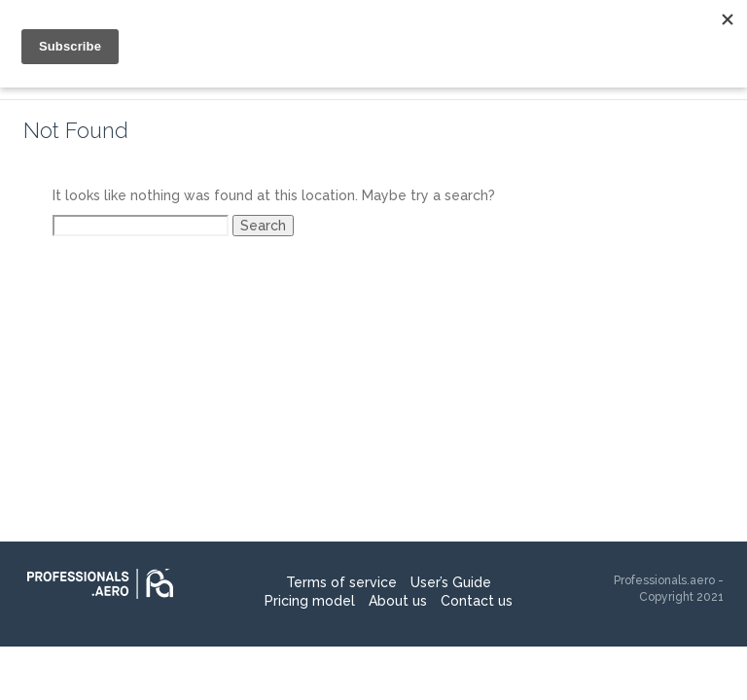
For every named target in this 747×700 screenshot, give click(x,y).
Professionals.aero (664, 580)
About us (398, 601)
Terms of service (341, 582)
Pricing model (310, 601)
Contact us (477, 601)
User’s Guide (451, 582)
